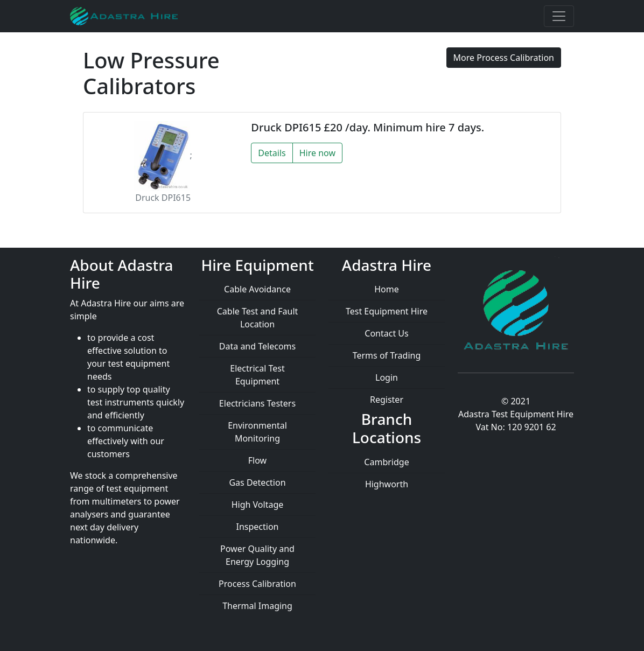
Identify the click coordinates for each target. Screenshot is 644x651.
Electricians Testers (257, 403)
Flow (257, 460)
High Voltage (258, 505)
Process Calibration (257, 584)
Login (387, 377)
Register (387, 400)
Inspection (258, 527)
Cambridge (386, 462)
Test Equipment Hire (387, 311)
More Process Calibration (504, 58)
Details (272, 153)
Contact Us (386, 333)
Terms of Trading (387, 355)
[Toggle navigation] (559, 16)
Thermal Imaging (257, 606)
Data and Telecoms (257, 346)
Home (387, 289)
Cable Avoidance (257, 289)
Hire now (317, 153)
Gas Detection (257, 482)
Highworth (387, 484)
